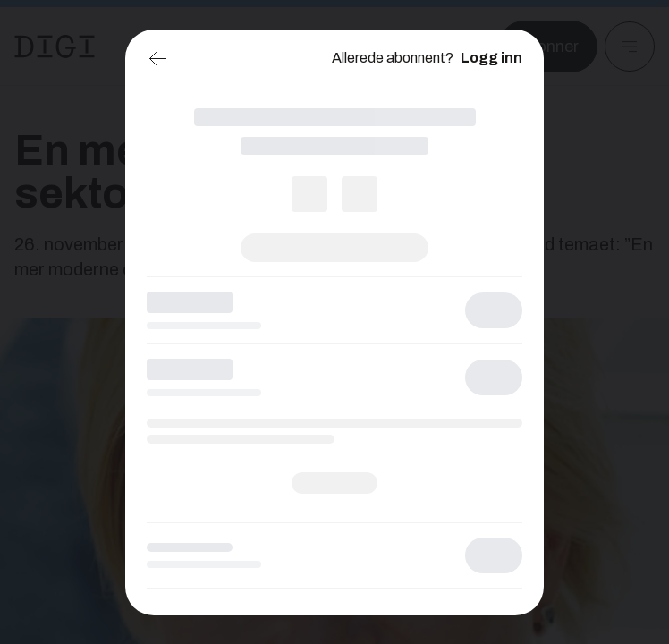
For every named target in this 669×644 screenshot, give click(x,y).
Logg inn (491, 58)
